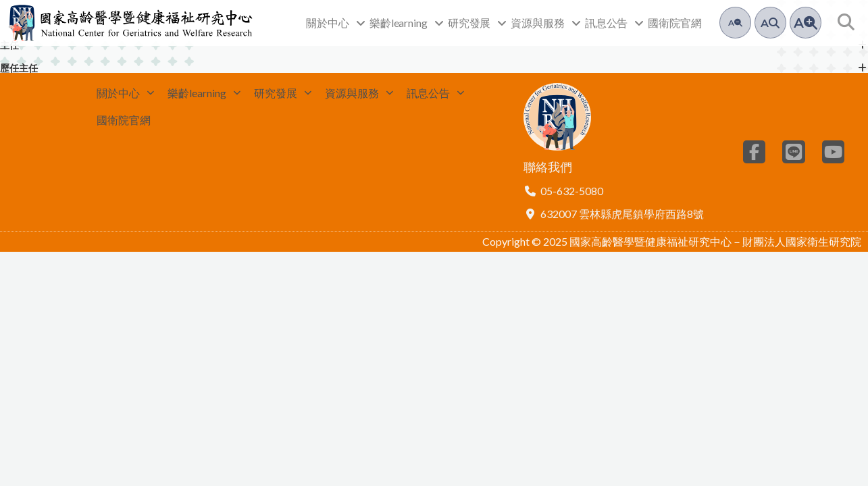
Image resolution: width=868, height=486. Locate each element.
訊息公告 (615, 23)
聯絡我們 (548, 172)
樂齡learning (407, 23)
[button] (846, 23)
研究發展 (478, 23)
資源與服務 (545, 23)
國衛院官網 (675, 23)
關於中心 (336, 23)
